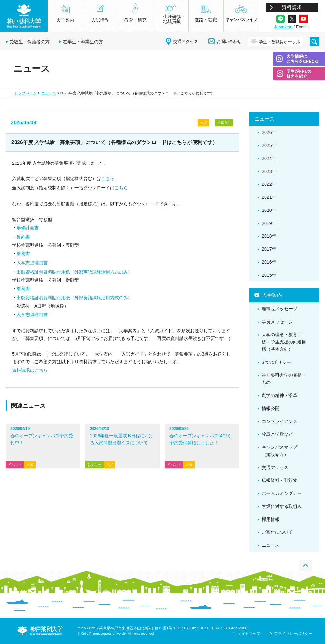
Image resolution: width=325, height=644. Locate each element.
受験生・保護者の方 (30, 42)
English (303, 27)
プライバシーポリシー (293, 634)
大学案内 (65, 20)
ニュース (49, 93)
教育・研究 (135, 20)
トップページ (25, 93)
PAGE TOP (306, 565)
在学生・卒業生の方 (83, 42)
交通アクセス (186, 42)
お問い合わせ (229, 42)
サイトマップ (249, 634)
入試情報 (100, 20)
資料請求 (292, 7)
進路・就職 (206, 20)
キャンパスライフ (241, 19)
